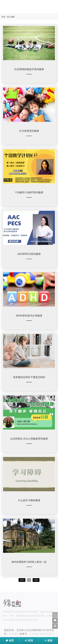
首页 (3, 17)
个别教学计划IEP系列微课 (29, 192)
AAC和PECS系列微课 (29, 254)
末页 (36, 580)
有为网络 (14, 635)
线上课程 (11, 17)
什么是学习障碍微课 (29, 500)
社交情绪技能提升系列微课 (29, 69)
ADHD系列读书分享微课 (29, 316)
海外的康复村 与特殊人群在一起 (29, 562)
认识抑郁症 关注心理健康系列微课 (29, 439)
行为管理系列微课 (29, 131)
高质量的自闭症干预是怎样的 (29, 377)
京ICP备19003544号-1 (42, 635)
